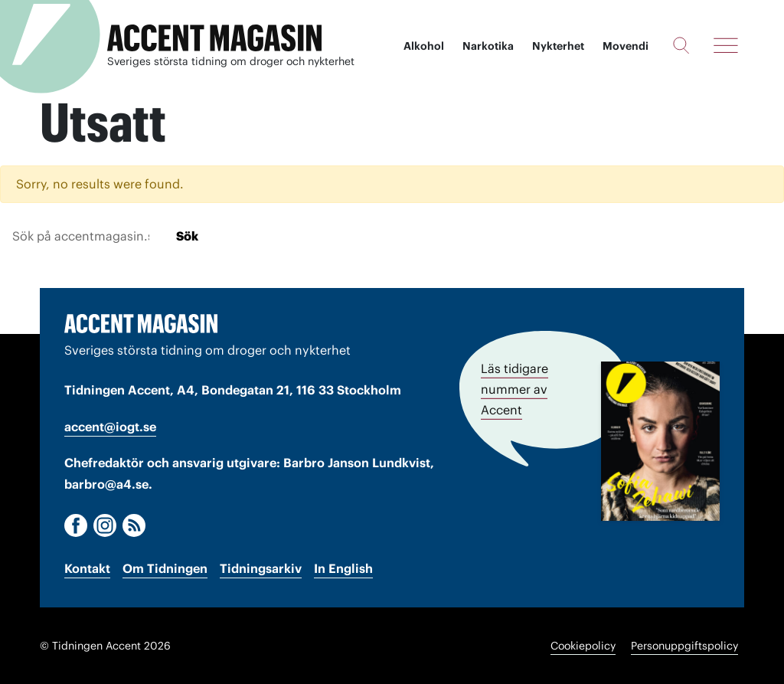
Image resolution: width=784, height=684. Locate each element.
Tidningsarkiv (261, 568)
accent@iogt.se (110, 427)
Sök (187, 236)
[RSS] (134, 525)
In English (343, 568)
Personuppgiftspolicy (684, 646)
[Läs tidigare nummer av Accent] (660, 441)
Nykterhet (558, 46)
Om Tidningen (165, 568)
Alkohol (424, 46)
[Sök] (681, 45)
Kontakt (87, 568)
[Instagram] (105, 525)
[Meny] (726, 45)
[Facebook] (76, 525)
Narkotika (488, 46)
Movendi (626, 46)
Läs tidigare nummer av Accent (514, 389)
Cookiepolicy (583, 646)
